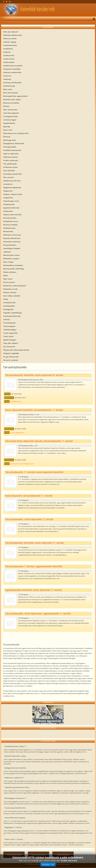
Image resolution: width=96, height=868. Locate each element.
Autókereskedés (9, 62)
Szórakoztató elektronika (12, 316)
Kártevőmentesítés (10, 218)
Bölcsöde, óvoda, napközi (12, 99)
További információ (69, 864)
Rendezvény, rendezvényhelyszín (15, 286)
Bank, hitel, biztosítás (11, 93)
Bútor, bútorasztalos (10, 110)
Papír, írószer (8, 279)
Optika (5, 275)
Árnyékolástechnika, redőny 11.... (16, 746)
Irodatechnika (8, 211)
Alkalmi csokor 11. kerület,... (14, 839)
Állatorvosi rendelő (10, 39)
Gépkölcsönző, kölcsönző (12, 181)
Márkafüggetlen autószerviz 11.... (16, 798)
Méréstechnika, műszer (11, 255)
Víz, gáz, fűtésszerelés (11, 357)
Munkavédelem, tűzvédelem (13, 265)
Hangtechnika (8, 198)
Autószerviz (7, 76)
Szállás (6, 299)
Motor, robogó (8, 262)
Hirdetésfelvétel (14, 855)
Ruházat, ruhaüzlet (10, 292)
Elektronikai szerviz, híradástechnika (16, 133)
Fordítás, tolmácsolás (11, 160)
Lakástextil (7, 252)
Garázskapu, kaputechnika (12, 174)
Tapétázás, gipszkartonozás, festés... (17, 787)
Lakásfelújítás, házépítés (12, 248)
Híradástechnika (9, 204)
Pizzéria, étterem (9, 282)
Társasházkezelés (9, 323)
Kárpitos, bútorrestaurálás (12, 215)
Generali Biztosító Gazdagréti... (15, 818)
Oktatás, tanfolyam (10, 272)
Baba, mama (8, 89)
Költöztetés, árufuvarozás (12, 235)
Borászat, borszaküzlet (11, 103)
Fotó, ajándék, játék (10, 164)
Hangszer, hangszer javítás (13, 194)
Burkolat (6, 106)
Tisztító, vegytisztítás (10, 333)
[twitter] (7, 2)
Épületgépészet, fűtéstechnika (14, 143)
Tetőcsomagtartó (9, 326)
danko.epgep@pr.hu (17, 433)
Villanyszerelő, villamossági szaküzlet (16, 350)
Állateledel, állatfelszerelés (13, 35)
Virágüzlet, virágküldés (11, 353)
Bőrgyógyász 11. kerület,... (14, 827)
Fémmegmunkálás (10, 147)
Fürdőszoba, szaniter (10, 167)
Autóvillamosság (9, 86)
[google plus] (10, 2)
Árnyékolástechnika (10, 45)
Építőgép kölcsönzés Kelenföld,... (16, 768)
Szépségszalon (8, 309)
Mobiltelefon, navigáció (11, 259)
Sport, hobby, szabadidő (12, 296)
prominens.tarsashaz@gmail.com (22, 464)
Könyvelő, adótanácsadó (12, 238)
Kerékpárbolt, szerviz (11, 221)
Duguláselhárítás (9, 123)
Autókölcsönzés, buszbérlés (13, 66)
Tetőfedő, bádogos (10, 330)
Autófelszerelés (9, 55)
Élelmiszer (7, 137)
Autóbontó (7, 52)
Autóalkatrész (8, 49)
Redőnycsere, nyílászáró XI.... (14, 778)
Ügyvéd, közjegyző (10, 340)
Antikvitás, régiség (10, 42)
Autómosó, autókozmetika (12, 72)
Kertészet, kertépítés (10, 225)
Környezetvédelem (10, 245)
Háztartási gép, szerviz (11, 201)
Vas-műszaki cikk (9, 347)
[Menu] (93, 19)
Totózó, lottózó (8, 336)
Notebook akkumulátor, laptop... (16, 756)
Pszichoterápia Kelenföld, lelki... (15, 808)
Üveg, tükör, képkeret (11, 343)
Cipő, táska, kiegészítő (11, 113)
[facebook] (4, 2)
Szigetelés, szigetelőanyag (12, 313)
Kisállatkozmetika (9, 228)
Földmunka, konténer (11, 157)
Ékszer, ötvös (8, 130)
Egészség (7, 127)
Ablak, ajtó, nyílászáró (11, 32)
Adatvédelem (63, 855)
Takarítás (6, 319)
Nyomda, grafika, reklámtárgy (14, 269)
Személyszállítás (9, 306)
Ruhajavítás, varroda (10, 289)
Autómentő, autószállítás (12, 69)
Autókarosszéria (9, 59)
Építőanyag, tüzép (9, 140)
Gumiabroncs (8, 184)
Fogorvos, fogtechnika (11, 154)
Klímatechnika (8, 231)
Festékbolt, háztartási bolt (12, 150)
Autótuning (7, 79)
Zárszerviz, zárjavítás (11, 360)
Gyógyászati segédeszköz (12, 187)
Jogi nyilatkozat (39, 855)
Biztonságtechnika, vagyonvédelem (15, 96)
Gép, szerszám (8, 177)
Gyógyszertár (8, 191)
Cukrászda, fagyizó (10, 120)
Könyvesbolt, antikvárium (12, 242)
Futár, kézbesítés (9, 171)
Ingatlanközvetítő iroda (11, 208)
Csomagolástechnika (10, 116)
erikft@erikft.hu (16, 401)
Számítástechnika (9, 303)
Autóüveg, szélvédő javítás (12, 83)
